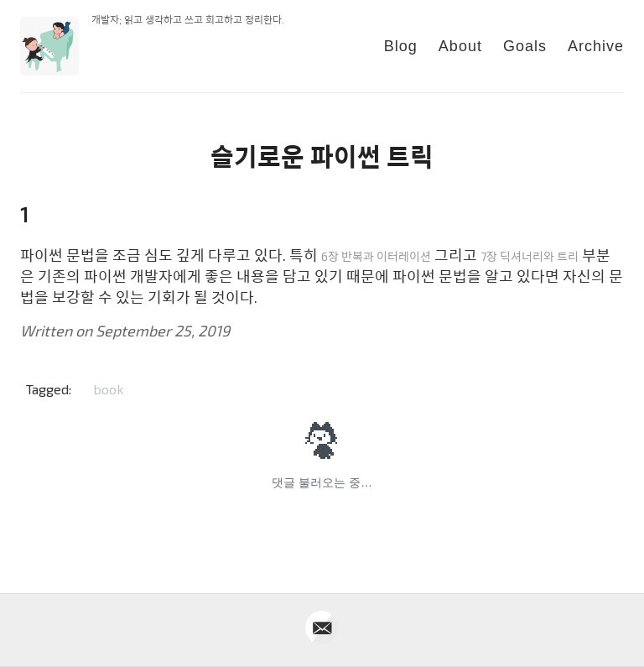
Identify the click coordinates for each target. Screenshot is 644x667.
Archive (596, 46)
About (460, 46)
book (108, 389)
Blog (401, 46)
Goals (525, 46)
